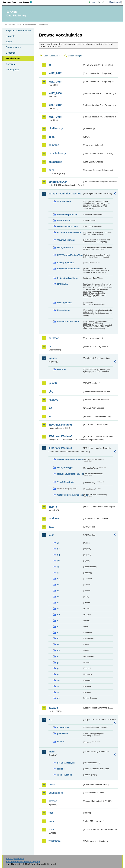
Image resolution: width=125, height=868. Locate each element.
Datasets (10, 36)
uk (58, 698)
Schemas (11, 53)
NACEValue (63, 284)
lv (58, 644)
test (51, 813)
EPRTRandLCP (58, 182)
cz (58, 567)
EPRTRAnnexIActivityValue (70, 255)
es (58, 597)
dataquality (55, 162)
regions (61, 769)
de (58, 573)
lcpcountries (63, 727)
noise (52, 784)
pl (58, 662)
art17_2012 (55, 105)
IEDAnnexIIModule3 (60, 436)
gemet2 (53, 383)
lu (58, 638)
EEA (19, 2)
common (54, 145)
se (58, 680)
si (58, 686)
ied (50, 416)
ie (58, 621)
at (58, 543)
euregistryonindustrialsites (65, 194)
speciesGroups (64, 775)
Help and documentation (18, 31)
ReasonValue (64, 310)
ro (58, 674)
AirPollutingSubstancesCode (70, 459)
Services (10, 64)
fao (50, 346)
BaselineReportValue (67, 214)
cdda (51, 137)
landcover (54, 518)
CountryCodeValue (66, 240)
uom (51, 821)
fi (58, 603)
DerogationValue (65, 247)
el (58, 591)
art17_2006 (55, 93)
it (58, 627)
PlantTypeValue (65, 303)
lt (58, 633)
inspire (53, 507)
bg (58, 555)
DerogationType (65, 468)
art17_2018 (55, 117)
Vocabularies (13, 58)
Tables (9, 42)
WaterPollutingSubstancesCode (70, 495)
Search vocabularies (52, 56)
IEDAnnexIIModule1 (60, 425)
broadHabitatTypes (66, 763)
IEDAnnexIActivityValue (69, 269)
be (58, 549)
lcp (50, 719)
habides (53, 400)
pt (58, 668)
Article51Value (64, 201)
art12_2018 (55, 82)
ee (58, 585)
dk (58, 579)
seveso (53, 801)
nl (58, 656)
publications (56, 793)
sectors (61, 742)
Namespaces (13, 70)
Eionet (18, 25)
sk (58, 692)
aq (50, 65)
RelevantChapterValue (68, 321)
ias (50, 408)
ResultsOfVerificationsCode (70, 474)
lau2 (51, 535)
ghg (51, 391)
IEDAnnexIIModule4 (60, 448)
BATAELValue (64, 220)
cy (58, 561)
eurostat (53, 338)
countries (62, 369)
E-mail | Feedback (15, 859)
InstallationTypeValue (67, 278)
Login (94, 2)
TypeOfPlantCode (66, 482)
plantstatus (63, 733)
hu (58, 615)
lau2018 (53, 708)
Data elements (13, 47)
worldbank (55, 841)
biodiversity (56, 128)
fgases (53, 358)
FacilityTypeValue (66, 263)
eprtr (51, 170)
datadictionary (57, 153)
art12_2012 (55, 73)
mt (58, 650)
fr (58, 609)
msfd (51, 752)
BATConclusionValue (67, 226)
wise (51, 829)
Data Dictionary (30, 25)
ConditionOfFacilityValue (69, 232)
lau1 (51, 527)
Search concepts (75, 56)
